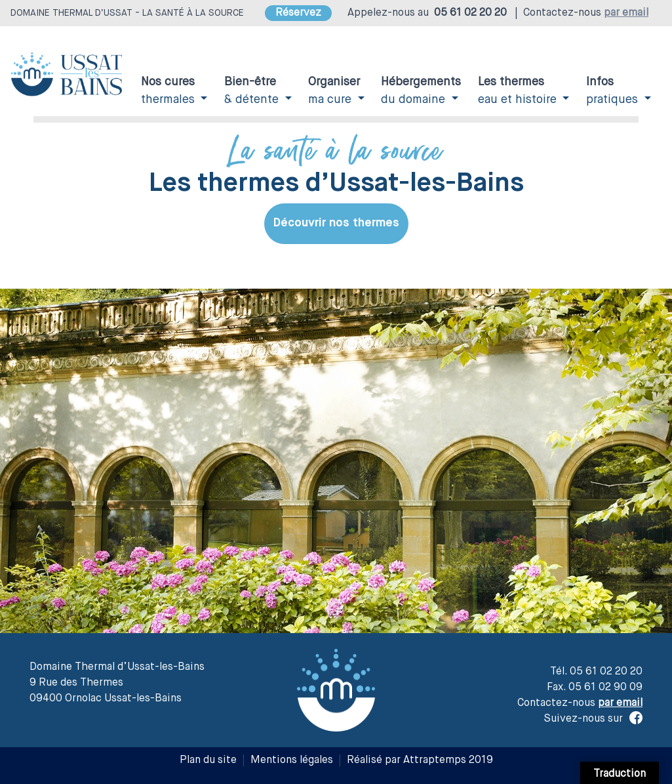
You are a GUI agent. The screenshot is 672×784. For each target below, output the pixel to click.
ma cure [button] (334, 91)
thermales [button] (169, 91)
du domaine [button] (421, 91)
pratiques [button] (614, 91)
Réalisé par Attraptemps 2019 (420, 760)
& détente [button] (253, 91)
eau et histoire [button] (519, 91)
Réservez (298, 13)
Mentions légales (292, 760)
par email (626, 13)
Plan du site (208, 760)
